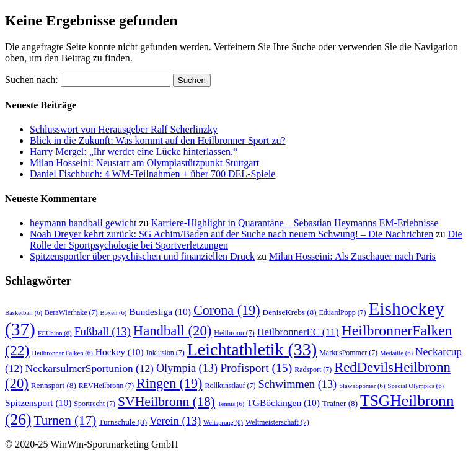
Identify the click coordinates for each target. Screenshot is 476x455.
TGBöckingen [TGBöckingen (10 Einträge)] (283, 403)
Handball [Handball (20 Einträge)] (173, 331)
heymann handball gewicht (83, 223)
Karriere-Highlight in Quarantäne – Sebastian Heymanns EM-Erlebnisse (295, 223)
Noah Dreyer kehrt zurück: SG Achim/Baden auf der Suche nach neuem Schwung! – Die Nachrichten (231, 234)
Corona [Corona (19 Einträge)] (227, 310)
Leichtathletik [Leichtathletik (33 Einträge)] (252, 349)
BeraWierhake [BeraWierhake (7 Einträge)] (71, 312)
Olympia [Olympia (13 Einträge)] (187, 368)
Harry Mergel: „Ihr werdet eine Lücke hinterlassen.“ (134, 152)
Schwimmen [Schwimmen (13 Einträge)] (297, 384)
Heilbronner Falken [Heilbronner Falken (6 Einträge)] (62, 353)
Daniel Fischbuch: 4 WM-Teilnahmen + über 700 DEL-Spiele (152, 174)
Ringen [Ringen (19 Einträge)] (169, 383)
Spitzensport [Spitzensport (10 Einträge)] (38, 403)
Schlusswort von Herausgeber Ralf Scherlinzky (124, 129)
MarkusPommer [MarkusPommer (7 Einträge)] (348, 353)
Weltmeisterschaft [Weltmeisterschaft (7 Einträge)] (277, 422)
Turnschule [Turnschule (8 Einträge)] (123, 422)
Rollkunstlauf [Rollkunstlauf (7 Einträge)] (231, 386)
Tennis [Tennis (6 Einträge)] (231, 404)
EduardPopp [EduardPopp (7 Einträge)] (343, 312)
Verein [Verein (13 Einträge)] (175, 421)
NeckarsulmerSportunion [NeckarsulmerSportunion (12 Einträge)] (90, 369)
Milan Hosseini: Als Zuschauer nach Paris (352, 256)
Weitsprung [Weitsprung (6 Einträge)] (223, 422)
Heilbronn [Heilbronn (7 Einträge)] (234, 333)
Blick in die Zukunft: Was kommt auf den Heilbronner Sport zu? (158, 140)
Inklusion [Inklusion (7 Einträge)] (165, 353)
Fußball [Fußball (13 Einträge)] (103, 332)
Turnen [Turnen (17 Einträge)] (65, 420)
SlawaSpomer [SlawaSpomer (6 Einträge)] (362, 386)
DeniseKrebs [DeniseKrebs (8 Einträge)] (290, 312)
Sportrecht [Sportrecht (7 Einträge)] (95, 404)
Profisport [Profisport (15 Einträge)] (256, 368)
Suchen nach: (32, 80)
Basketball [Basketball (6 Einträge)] (24, 313)
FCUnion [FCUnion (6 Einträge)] (55, 333)
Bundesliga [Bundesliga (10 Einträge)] (160, 311)
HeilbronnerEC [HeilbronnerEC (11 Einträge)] (298, 332)
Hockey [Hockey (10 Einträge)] (120, 352)
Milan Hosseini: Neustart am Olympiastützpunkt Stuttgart (144, 163)
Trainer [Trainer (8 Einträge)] (340, 403)
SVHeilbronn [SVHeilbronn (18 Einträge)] (166, 402)
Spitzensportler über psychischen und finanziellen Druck (142, 256)
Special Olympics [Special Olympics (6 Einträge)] (416, 386)
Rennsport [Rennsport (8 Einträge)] (54, 385)
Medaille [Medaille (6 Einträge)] (396, 353)
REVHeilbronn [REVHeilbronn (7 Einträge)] (106, 386)
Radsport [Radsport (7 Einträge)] (313, 369)
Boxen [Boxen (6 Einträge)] (113, 313)
